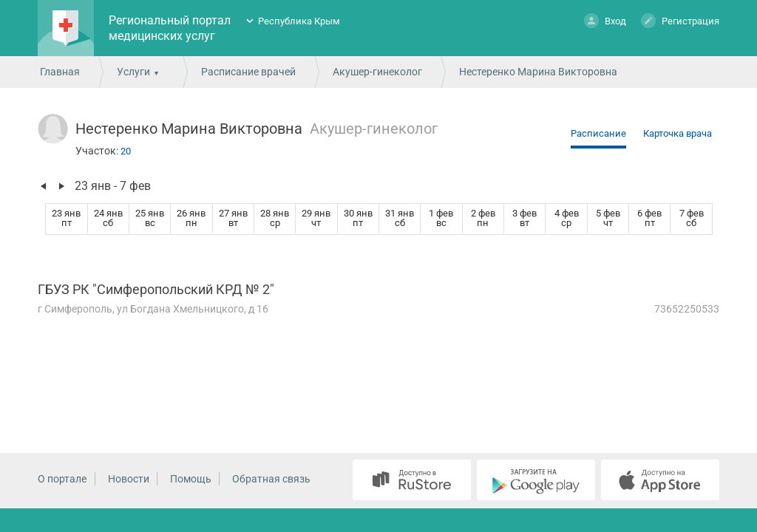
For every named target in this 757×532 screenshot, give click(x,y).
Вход (605, 20)
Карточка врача (678, 133)
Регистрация (680, 20)
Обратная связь (271, 479)
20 (126, 151)
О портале (62, 479)
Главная (60, 72)
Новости (129, 479)
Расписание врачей (248, 72)
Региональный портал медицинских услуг (170, 28)
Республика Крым (299, 21)
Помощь (191, 479)
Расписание (598, 133)
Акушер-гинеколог (377, 72)
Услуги (133, 72)
